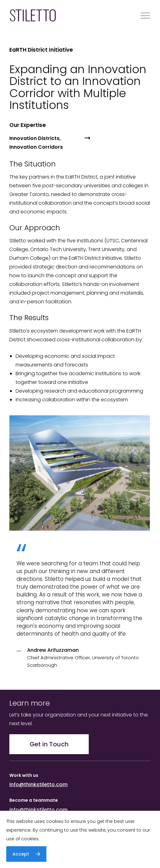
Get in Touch (49, 744)
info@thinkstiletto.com (38, 784)
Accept (21, 854)
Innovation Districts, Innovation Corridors (36, 143)
